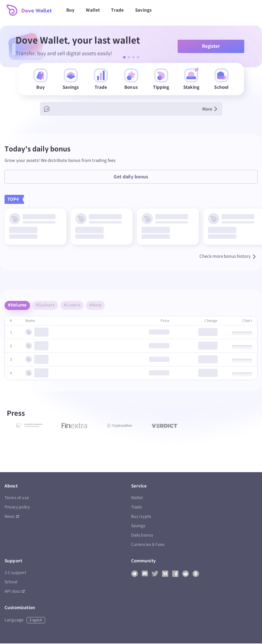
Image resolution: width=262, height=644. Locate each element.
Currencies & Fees (148, 545)
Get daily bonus (131, 177)
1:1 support (15, 573)
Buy (70, 10)
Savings (143, 10)
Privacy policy (17, 508)
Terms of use (17, 498)
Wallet (93, 10)
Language (25, 621)
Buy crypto (141, 517)
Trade (117, 10)
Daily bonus (142, 536)
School (11, 583)
